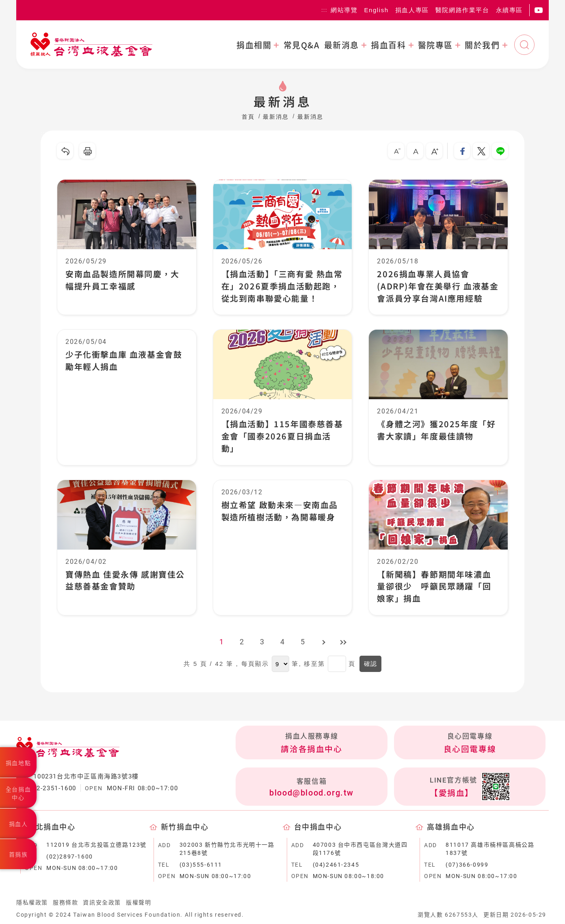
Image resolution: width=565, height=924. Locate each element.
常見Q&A (302, 45)
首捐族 (18, 854)
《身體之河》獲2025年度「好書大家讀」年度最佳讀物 (436, 430)
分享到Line (500, 151)
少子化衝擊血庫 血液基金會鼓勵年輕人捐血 (124, 361)
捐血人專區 (412, 10)
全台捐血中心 (18, 794)
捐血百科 (388, 45)
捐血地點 (18, 763)
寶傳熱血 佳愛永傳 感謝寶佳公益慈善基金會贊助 (125, 581)
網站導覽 (344, 10)
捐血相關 (254, 45)
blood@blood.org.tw (312, 793)
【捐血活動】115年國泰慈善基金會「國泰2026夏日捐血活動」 (282, 436)
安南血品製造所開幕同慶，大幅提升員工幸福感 (122, 280)
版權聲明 (139, 903)
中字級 (415, 151)
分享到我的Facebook (462, 151)
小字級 (396, 151)
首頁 (248, 117)
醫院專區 (435, 45)
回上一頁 (65, 151)
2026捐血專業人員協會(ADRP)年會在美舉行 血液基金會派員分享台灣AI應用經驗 (438, 286)
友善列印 (87, 151)
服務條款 (65, 903)
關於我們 (482, 45)
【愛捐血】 (452, 794)
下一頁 (323, 643)
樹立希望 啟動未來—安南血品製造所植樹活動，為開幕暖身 (280, 511)
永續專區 (509, 10)
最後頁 (344, 643)
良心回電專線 (470, 750)
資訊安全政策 (102, 903)
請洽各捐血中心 (311, 750)
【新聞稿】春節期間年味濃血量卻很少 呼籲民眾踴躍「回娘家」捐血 (434, 587)
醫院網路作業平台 (462, 10)
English (376, 10)
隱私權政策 (32, 903)
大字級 (434, 151)
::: (324, 10)
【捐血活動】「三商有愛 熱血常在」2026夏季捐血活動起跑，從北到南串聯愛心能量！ (282, 286)
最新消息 (342, 45)
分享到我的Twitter (481, 151)
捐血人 (18, 824)
